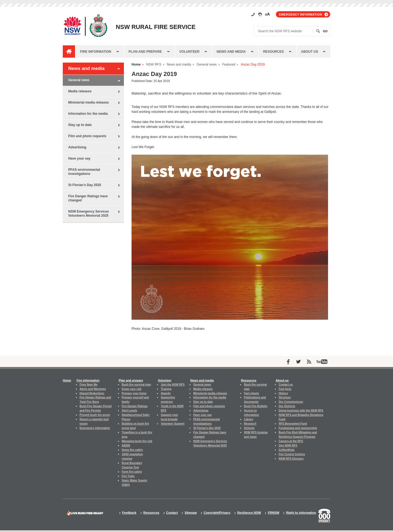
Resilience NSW (249, 513)
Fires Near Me (89, 385)
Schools (249, 428)
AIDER (126, 446)
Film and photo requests (87, 136)
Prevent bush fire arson (95, 415)
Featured (229, 65)
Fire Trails (128, 476)
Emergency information (301, 14)
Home (136, 65)
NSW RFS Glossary (291, 459)
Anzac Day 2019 (253, 65)
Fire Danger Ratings (135, 406)
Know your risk (132, 389)
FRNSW (273, 513)
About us (310, 52)
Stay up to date (80, 125)
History (283, 393)
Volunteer (189, 52)
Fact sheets (251, 393)
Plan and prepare (145, 52)
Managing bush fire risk (137, 441)
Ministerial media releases (89, 102)
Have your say (79, 158)
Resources (273, 52)
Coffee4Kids (287, 450)
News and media (231, 52)
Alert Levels (129, 411)
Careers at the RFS (291, 441)
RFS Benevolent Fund (293, 424)
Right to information (301, 513)
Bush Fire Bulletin (256, 406)
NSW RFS (154, 65)
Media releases (80, 91)
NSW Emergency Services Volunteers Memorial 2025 (89, 214)
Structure (285, 397)
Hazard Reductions (92, 393)
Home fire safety (132, 450)
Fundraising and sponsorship (298, 428)
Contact (172, 513)
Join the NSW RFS (173, 385)
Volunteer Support (172, 424)
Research (250, 424)
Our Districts (287, 406)
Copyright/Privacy (217, 513)
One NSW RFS (288, 446)
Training (166, 389)
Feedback (129, 513)
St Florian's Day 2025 (85, 185)
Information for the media (88, 114)
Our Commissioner (291, 402)
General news (207, 65)
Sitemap (191, 513)
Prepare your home (134, 393)
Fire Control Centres (292, 454)
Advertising (77, 147)
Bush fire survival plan (136, 385)
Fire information (96, 52)
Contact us (286, 385)
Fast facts (285, 389)
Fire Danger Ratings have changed (88, 198)
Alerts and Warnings (93, 389)
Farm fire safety (132, 472)
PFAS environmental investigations (84, 172)
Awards (166, 393)
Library (249, 419)
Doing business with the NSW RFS (301, 411)
